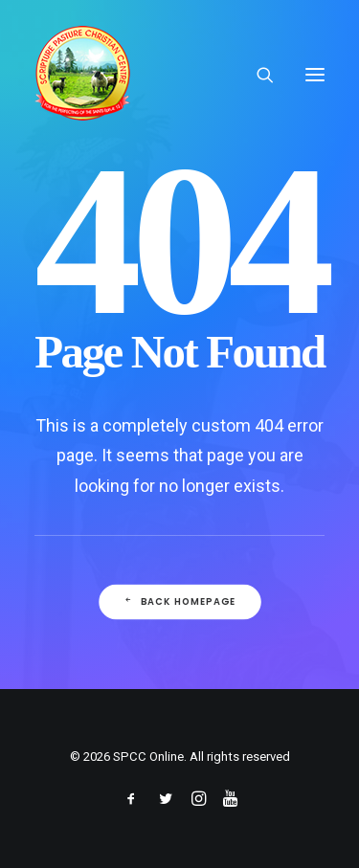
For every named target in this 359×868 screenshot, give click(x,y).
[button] (315, 75)
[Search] (257, 75)
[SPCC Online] (82, 75)
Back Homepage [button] (179, 602)
